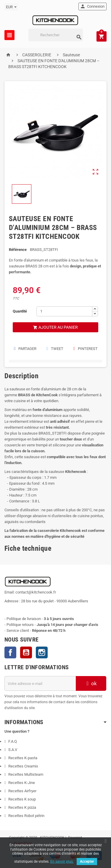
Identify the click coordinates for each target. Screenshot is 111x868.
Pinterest (85, 349)
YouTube (26, 652)
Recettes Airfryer (22, 791)
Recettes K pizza (22, 807)
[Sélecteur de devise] (11, 7)
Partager (25, 349)
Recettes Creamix (24, 766)
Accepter (87, 862)
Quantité (20, 311)
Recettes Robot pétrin (26, 816)
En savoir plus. (62, 862)
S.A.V (13, 750)
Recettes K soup (22, 799)
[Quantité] (65, 311)
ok (91, 683)
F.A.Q (13, 741)
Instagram (42, 652)
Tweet (55, 349)
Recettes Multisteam (26, 774)
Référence (18, 250)
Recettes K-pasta (23, 758)
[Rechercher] (56, 35)
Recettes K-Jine (22, 783)
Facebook (10, 652)
